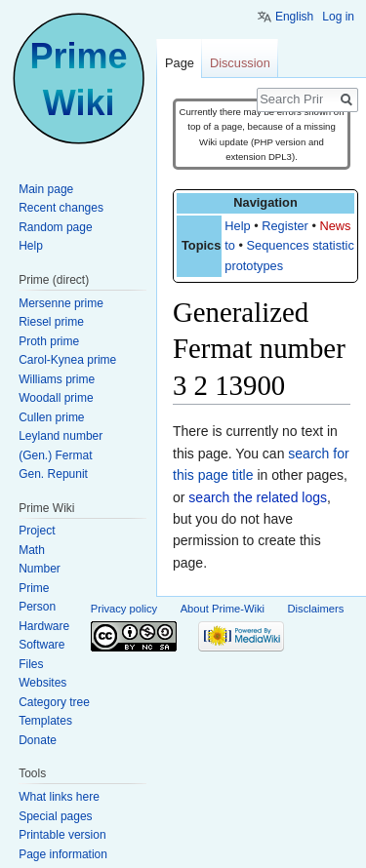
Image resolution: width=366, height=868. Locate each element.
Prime (34, 588)
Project (37, 531)
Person (37, 607)
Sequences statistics (304, 245)
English (294, 17)
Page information (63, 854)
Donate (38, 740)
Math (32, 550)
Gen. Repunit (53, 474)
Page (180, 63)
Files (31, 664)
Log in (338, 17)
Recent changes (61, 208)
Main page (46, 189)
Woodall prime (56, 398)
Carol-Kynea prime (67, 360)
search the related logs (258, 497)
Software (41, 645)
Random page (55, 227)
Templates (45, 721)
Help (237, 226)
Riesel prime (51, 322)
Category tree (54, 702)
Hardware (44, 626)
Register (285, 226)
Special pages (55, 816)
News (335, 226)
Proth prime (49, 341)
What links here (59, 797)
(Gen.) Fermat (55, 455)
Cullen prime (51, 417)
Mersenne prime (61, 303)
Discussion (240, 63)
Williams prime (57, 379)
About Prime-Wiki (223, 609)
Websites (42, 683)
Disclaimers (316, 609)
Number (40, 569)
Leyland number (61, 436)
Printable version (62, 835)
